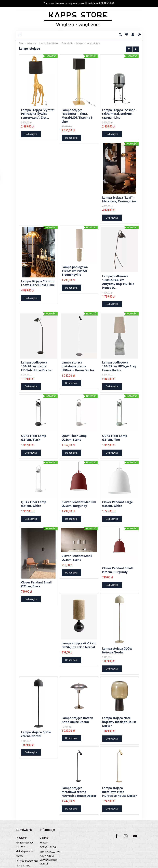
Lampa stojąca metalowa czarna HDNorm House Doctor (78, 362)
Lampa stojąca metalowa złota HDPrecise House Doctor (120, 782)
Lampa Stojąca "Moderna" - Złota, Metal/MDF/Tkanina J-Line (77, 115)
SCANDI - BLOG (48, 832)
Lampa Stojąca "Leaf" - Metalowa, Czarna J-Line (119, 198)
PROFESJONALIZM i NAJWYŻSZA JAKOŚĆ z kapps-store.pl (50, 842)
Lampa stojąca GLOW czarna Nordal (36, 726)
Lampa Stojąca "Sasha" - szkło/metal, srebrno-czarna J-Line (119, 113)
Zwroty (19, 840)
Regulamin (21, 822)
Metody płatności (25, 835)
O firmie (44, 822)
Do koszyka (31, 133)
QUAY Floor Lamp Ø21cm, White (34, 498)
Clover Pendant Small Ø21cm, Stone (77, 551)
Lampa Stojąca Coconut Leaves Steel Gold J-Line (38, 281)
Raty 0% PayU (23, 850)
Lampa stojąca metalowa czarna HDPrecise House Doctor (79, 782)
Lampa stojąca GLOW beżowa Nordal (117, 643)
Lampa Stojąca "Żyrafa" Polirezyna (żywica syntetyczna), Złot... (38, 113)
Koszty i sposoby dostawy (25, 829)
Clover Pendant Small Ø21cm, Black (36, 577)
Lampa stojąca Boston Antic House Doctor (77, 712)
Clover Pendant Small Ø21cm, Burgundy (117, 563)
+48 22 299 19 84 (105, 3)
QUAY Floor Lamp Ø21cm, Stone (74, 433)
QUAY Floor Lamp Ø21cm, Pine (115, 433)
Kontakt (44, 827)
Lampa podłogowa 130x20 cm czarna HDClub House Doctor (37, 362)
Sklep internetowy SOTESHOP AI (129, 865)
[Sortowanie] (136, 49)
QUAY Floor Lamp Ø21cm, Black (34, 433)
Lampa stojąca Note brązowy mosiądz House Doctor (119, 713)
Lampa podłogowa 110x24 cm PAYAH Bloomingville (75, 268)
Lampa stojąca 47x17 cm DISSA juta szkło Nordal (79, 637)
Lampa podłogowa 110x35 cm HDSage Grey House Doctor (119, 362)
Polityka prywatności (27, 845)
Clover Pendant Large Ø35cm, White (117, 498)
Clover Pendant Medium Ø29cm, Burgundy (79, 498)
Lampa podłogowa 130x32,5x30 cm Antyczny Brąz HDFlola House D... (118, 279)
